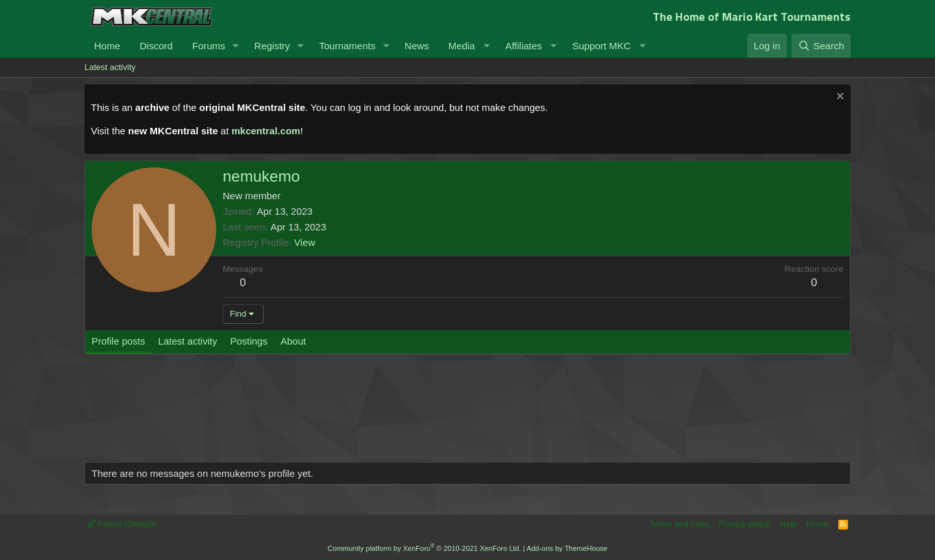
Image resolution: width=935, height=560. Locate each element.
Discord (156, 46)
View (305, 242)
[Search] (821, 46)
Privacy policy (744, 524)
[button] (236, 46)
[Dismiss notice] (839, 98)
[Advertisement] (331, 415)
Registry (272, 46)
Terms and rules (679, 524)
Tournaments (347, 46)
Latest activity (110, 67)
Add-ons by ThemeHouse (567, 548)
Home (107, 46)
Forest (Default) (122, 524)
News (417, 46)
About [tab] (293, 341)
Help (789, 524)
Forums (209, 46)
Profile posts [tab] (118, 341)
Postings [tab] (249, 341)
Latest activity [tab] (188, 341)
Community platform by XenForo (425, 548)
